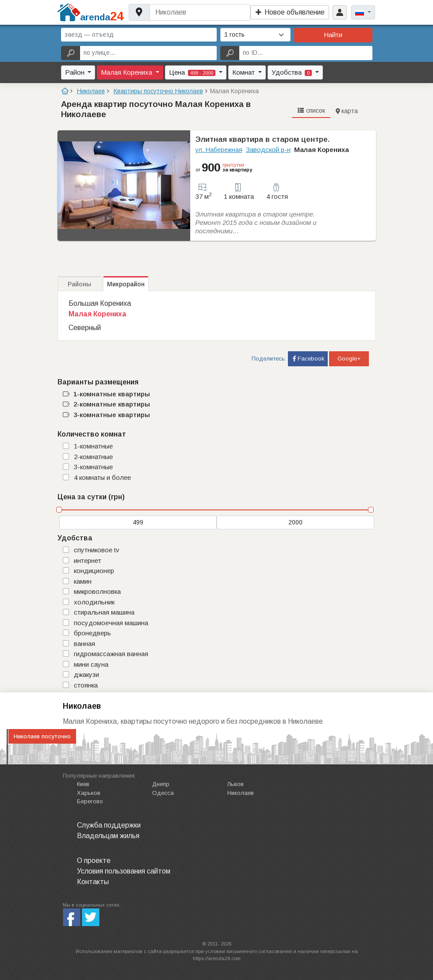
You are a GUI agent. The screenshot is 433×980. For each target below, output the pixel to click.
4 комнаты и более (102, 477)
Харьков (89, 793)
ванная (84, 644)
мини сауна (91, 664)
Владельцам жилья (108, 836)
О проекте (94, 860)
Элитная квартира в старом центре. (262, 139)
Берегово (90, 801)
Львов (236, 784)
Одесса (163, 793)
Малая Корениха (127, 72)
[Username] (200, 12)
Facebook (308, 359)
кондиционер (94, 571)
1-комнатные (93, 446)
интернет (88, 560)
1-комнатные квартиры (106, 394)
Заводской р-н (268, 150)
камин (83, 581)
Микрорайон (126, 284)
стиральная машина (104, 612)
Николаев (241, 793)
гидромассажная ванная (111, 654)
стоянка (86, 685)
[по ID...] (306, 53)
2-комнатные (93, 457)
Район (76, 72)
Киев (83, 784)
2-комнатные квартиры (106, 404)
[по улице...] (148, 53)
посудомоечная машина (111, 623)
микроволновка (97, 591)
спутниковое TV (97, 550)
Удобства (293, 72)
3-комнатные (93, 467)
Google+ (349, 359)
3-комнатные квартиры (106, 415)
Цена (193, 72)
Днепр (161, 784)
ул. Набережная (219, 150)
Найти (333, 35)
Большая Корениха (100, 303)
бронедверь (92, 633)
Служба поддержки (109, 825)
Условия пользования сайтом (124, 871)
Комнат (244, 72)
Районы (79, 284)
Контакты (93, 882)
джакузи (86, 674)
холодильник (94, 602)
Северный (85, 328)
